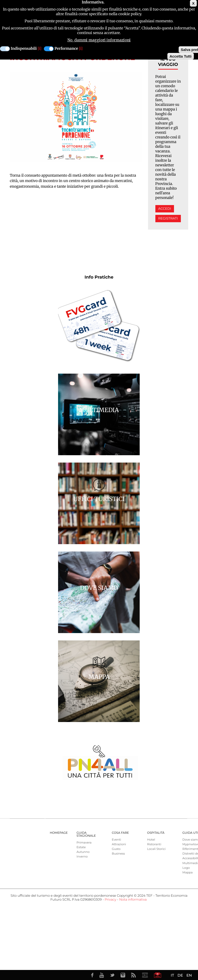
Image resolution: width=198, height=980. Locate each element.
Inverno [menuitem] (82, 857)
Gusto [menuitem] (116, 849)
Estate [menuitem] (81, 847)
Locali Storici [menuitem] (156, 849)
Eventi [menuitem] (116, 840)
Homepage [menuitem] (59, 833)
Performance (66, 49)
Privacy (110, 900)
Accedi (165, 209)
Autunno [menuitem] (83, 852)
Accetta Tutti (181, 56)
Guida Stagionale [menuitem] (86, 834)
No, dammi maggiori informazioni (99, 40)
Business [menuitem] (118, 854)
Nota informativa (133, 900)
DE (180, 975)
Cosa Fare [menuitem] (120, 833)
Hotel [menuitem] (151, 840)
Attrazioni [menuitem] (119, 844)
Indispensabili (24, 49)
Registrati (168, 219)
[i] (40, 49)
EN (189, 975)
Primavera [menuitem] (84, 843)
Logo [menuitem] (186, 868)
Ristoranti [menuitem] (154, 844)
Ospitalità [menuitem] (156, 833)
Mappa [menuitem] (187, 873)
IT (172, 975)
